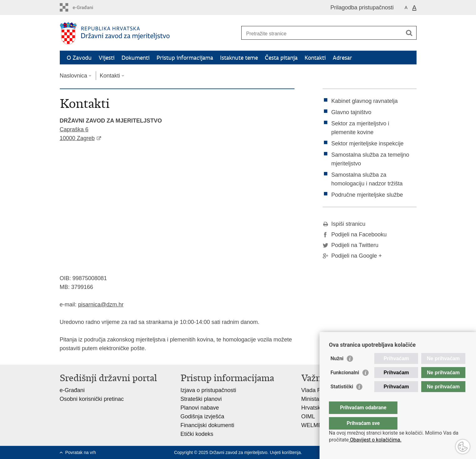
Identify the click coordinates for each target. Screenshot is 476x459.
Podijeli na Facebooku (355, 235)
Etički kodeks (197, 434)
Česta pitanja (281, 58)
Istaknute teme (239, 58)
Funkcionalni (345, 385)
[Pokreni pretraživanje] (409, 33)
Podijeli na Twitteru (351, 245)
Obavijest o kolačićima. (375, 440)
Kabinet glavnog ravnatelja (365, 101)
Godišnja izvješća (202, 416)
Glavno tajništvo (351, 112)
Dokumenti (136, 58)
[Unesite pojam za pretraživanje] (322, 34)
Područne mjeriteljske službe (367, 195)
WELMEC (314, 425)
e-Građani (72, 390)
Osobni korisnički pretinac (92, 399)
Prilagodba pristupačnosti (362, 8)
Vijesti (107, 58)
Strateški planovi (201, 399)
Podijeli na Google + (352, 256)
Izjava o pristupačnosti (208, 390)
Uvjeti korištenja (285, 452)
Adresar (342, 58)
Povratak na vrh (81, 452)
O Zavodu (79, 58)
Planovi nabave (200, 408)
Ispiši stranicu (344, 224)
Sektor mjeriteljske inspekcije (368, 144)
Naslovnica (74, 76)
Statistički (342, 399)
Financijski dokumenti (207, 425)
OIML (308, 416)
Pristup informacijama (185, 58)
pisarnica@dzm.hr (101, 305)
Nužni (337, 371)
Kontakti (315, 58)
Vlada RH (313, 390)
